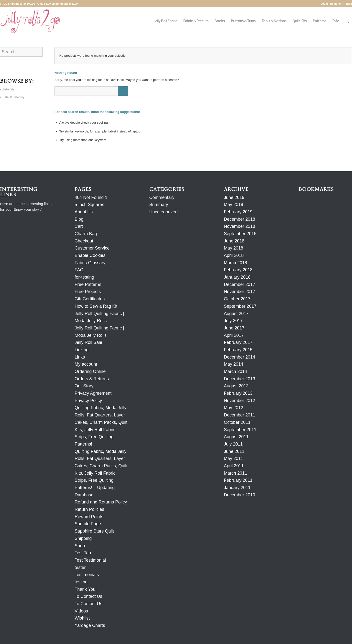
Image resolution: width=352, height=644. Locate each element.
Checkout (84, 241)
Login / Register (331, 4)
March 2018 (236, 263)
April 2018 (234, 255)
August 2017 (236, 314)
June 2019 (234, 197)
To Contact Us (88, 596)
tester (80, 568)
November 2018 (240, 226)
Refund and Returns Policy (101, 502)
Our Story (84, 386)
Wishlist (82, 618)
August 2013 (236, 386)
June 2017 (234, 328)
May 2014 (234, 364)
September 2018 (240, 234)
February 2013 (238, 393)
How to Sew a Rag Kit (96, 306)
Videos (81, 611)
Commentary (162, 197)
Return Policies (89, 509)
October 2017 (237, 299)
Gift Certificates (90, 299)
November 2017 (240, 292)
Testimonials (87, 575)
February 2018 (238, 270)
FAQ (79, 270)
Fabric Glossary (90, 263)
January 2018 (237, 277)
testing (81, 582)
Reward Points (89, 517)
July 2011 (233, 444)
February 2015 (238, 350)
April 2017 (234, 335)
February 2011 (238, 480)
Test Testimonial (90, 560)
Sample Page (88, 524)
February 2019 (238, 212)
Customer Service (92, 248)
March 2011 (236, 473)
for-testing (84, 277)
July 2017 (233, 321)
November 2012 (240, 401)
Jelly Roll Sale (88, 342)
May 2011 (234, 458)
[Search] (347, 21)
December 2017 (240, 284)
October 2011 (237, 422)
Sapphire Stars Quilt (94, 531)
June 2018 (234, 241)
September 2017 (240, 306)
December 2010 (240, 495)
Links (80, 357)
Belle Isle (8, 89)
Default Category (13, 97)
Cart (79, 226)
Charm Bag (86, 234)
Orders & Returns (92, 379)
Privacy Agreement (93, 393)
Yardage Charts (90, 625)
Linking (82, 350)
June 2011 (234, 451)
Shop (80, 546)
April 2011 (234, 466)
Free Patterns (88, 284)
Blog (349, 4)
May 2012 (234, 408)
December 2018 (240, 219)
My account (86, 364)
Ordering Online (90, 371)
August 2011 (236, 437)
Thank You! (86, 589)
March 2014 (236, 371)
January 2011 (237, 488)
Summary (159, 205)
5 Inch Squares (89, 205)
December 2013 (240, 379)
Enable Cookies (90, 255)
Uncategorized (164, 212)
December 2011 (240, 415)
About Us (84, 212)
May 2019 (234, 205)
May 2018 (234, 248)
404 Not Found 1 (91, 197)
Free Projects (88, 292)
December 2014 (240, 357)
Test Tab (83, 553)
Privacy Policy (88, 401)
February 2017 (238, 342)
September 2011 (240, 430)
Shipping (83, 538)
